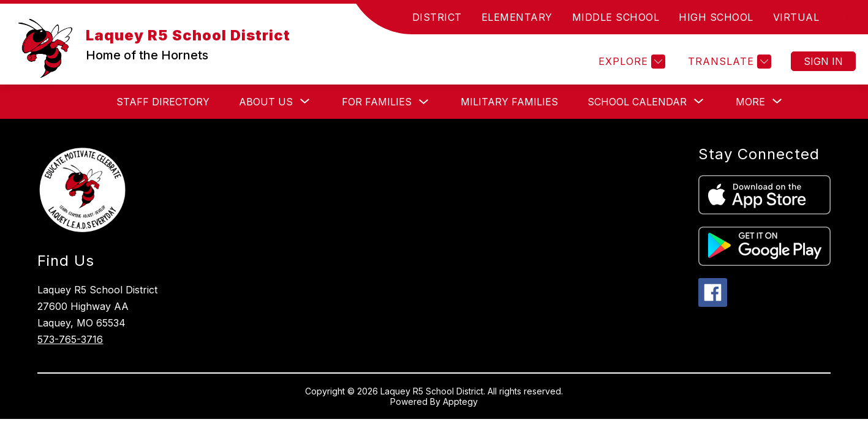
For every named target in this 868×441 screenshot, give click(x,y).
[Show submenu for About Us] (266, 102)
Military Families (509, 102)
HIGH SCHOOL (716, 17)
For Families (377, 102)
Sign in (823, 61)
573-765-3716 (70, 339)
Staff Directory (163, 102)
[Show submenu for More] (750, 102)
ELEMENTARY (517, 17)
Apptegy (460, 401)
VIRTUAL (796, 17)
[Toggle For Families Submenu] (424, 102)
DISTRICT (437, 17)
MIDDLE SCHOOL (616, 17)
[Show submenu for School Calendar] (637, 102)
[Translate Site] (728, 62)
